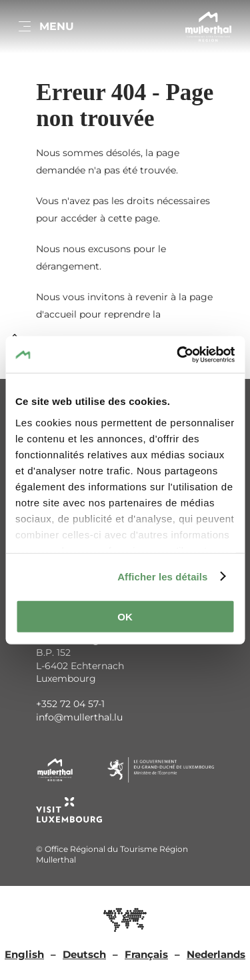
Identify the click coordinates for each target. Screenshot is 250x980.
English (24, 954)
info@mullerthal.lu (79, 717)
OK (125, 617)
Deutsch (84, 954)
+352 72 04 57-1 (70, 704)
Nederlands (216, 954)
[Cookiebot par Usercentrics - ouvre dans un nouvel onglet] (178, 354)
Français (146, 954)
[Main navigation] (45, 27)
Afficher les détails (162, 576)
